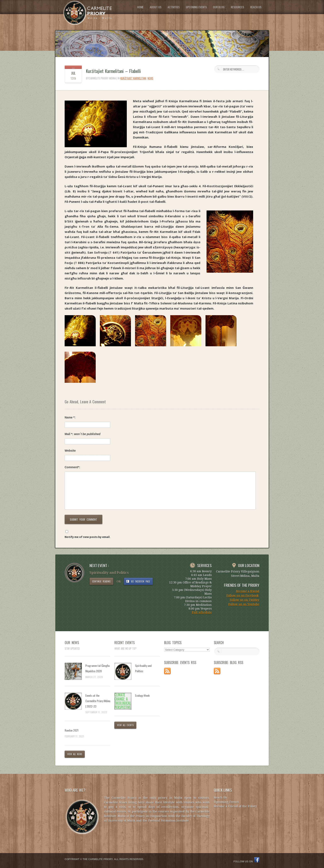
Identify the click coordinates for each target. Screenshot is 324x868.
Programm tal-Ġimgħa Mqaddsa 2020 (97, 668)
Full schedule (202, 612)
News (150, 78)
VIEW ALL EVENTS (125, 725)
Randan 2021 (72, 730)
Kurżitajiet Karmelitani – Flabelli (113, 71)
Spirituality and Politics (143, 668)
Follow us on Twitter (245, 600)
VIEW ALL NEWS (75, 754)
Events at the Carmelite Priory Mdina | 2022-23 (98, 701)
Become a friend (248, 591)
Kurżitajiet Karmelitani (133, 78)
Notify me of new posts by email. (88, 537)
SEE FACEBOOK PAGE (141, 581)
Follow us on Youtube (244, 604)
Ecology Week (142, 695)
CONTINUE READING (101, 581)
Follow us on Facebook (242, 596)
